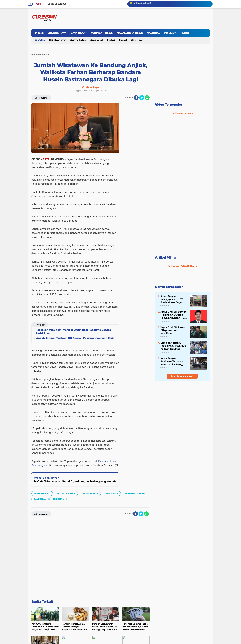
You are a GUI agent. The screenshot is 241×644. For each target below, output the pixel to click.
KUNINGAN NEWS (102, 33)
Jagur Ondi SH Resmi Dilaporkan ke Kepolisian (173, 330)
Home (38, 4)
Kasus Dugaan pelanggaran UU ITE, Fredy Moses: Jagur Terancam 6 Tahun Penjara (172, 299)
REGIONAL (97, 40)
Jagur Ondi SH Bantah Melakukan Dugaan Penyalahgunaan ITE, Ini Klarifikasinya (173, 315)
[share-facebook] (136, 98)
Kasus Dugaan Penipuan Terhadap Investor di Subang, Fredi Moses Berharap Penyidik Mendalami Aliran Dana (173, 361)
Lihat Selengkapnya (182, 376)
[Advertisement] (136, 154)
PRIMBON (170, 33)
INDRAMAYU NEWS (135, 590)
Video (41, 40)
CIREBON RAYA (57, 33)
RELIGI (185, 33)
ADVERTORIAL (42, 590)
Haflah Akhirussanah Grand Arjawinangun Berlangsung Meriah (75, 578)
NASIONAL (153, 33)
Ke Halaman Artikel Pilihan (182, 266)
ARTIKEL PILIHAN (66, 590)
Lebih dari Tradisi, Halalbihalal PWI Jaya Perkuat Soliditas (173, 346)
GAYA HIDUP (78, 33)
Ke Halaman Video (182, 113)
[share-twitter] (142, 98)
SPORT (124, 40)
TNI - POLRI (138, 40)
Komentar (41, 98)
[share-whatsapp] (147, 98)
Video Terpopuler (169, 105)
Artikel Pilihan (166, 257)
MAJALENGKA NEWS (130, 33)
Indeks (39, 33)
